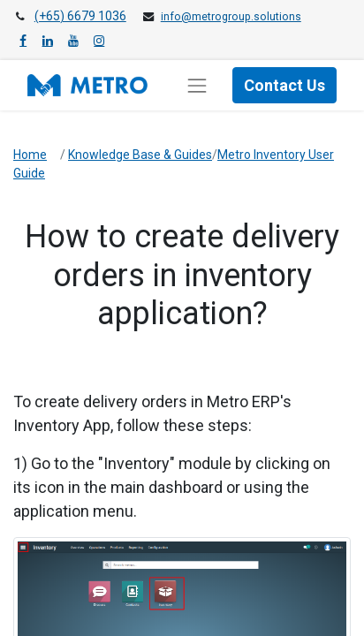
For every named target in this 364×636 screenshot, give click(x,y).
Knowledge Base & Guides (140, 155)
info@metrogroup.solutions (231, 17)
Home (30, 155)
